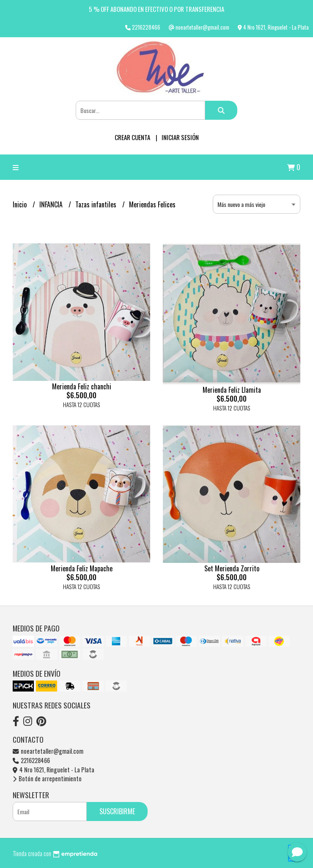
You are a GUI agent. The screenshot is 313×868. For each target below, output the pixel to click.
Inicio (21, 204)
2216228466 (31, 760)
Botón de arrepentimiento (47, 778)
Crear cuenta (132, 137)
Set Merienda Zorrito (232, 568)
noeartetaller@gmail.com (48, 751)
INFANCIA (52, 204)
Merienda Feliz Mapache (82, 568)
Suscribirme (117, 811)
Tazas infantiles (97, 204)
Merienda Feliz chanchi (82, 386)
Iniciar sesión (180, 137)
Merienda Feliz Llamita (232, 390)
